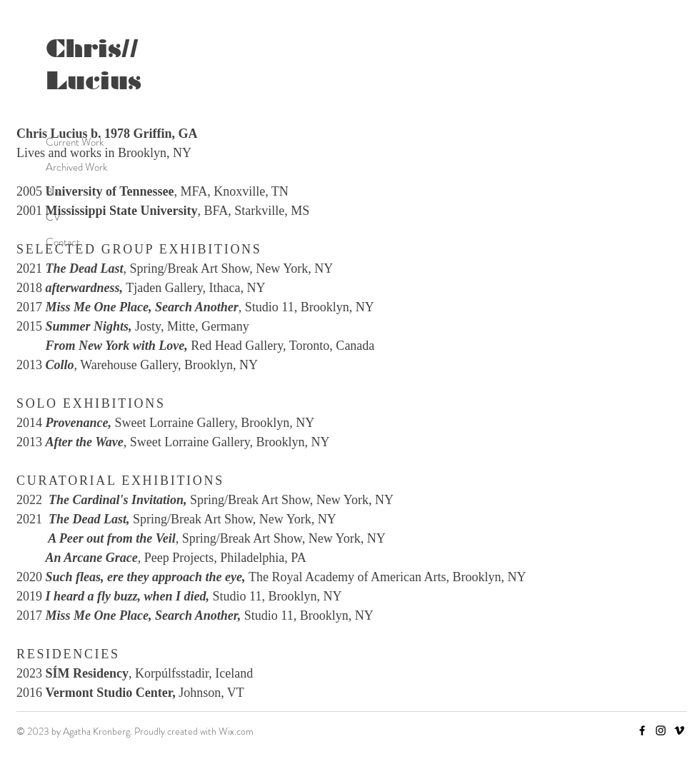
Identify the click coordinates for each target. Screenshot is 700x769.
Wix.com (236, 731)
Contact (63, 242)
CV (53, 217)
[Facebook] (642, 730)
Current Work (75, 142)
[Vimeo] (679, 730)
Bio (52, 192)
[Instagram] (661, 730)
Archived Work (76, 167)
